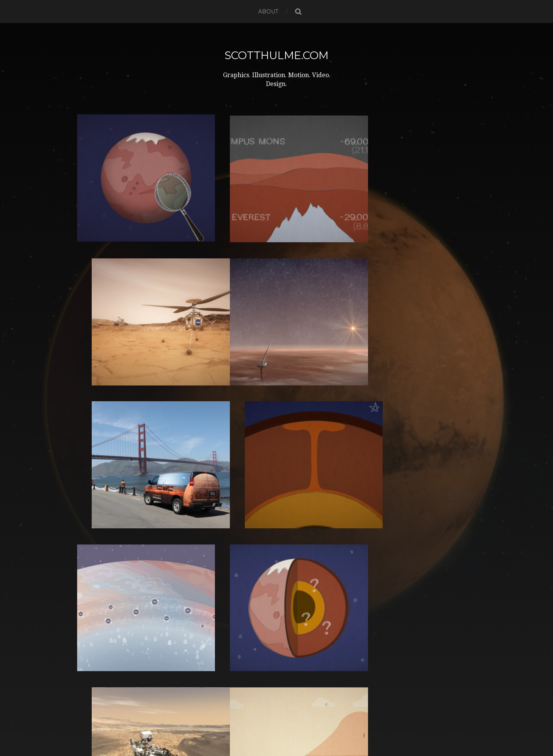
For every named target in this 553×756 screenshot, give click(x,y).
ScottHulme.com (276, 55)
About (268, 12)
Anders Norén (290, 730)
